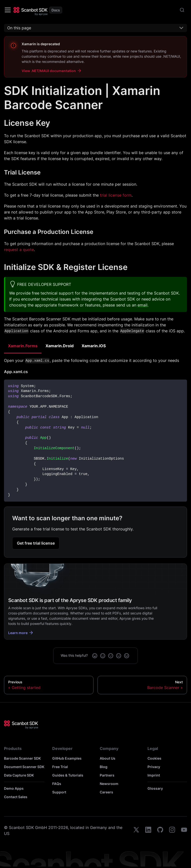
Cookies (154, 758)
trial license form (116, 195)
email (143, 305)
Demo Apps (14, 788)
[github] (160, 830)
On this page (19, 28)
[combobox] (182, 10)
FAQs (57, 784)
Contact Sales (16, 797)
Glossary (155, 788)
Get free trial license (36, 543)
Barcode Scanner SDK (22, 758)
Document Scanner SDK (24, 767)
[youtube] (184, 830)
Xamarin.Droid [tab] (60, 346)
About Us (108, 758)
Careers (106, 792)
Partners (107, 775)
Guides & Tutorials (68, 775)
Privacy (154, 767)
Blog (104, 767)
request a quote (19, 250)
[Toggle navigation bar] (8, 10)
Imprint (154, 775)
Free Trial (60, 767)
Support (59, 792)
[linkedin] (148, 830)
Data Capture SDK (19, 775)
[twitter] (136, 830)
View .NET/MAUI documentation (52, 71)
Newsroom (109, 784)
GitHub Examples (67, 758)
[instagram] (172, 830)
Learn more (21, 633)
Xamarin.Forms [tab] (23, 346)
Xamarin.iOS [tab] (94, 346)
